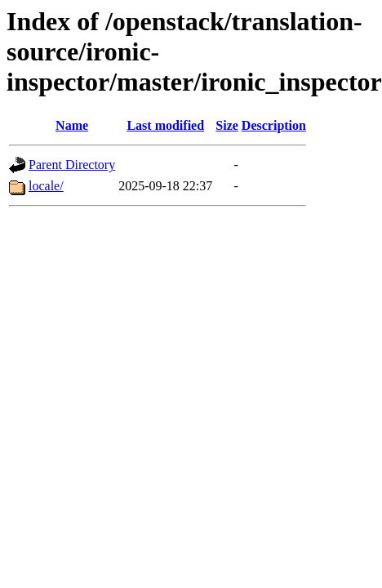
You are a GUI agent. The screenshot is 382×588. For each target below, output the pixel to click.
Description (274, 125)
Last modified (165, 125)
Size (227, 125)
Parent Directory (72, 165)
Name (72, 125)
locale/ (46, 186)
